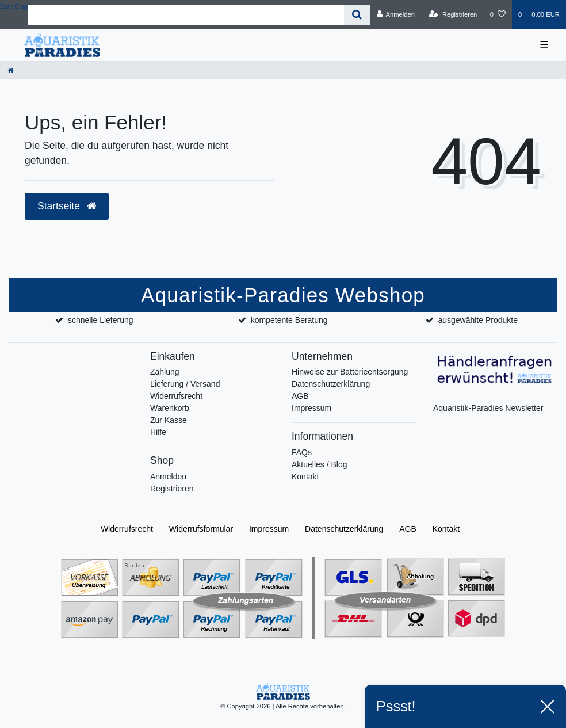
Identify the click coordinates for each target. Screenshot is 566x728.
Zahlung (165, 372)
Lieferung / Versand (185, 384)
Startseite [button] (67, 206)
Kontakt (305, 477)
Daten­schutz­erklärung (344, 529)
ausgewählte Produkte (478, 320)
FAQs (302, 452)
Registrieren (172, 489)
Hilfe (158, 432)
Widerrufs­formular (201, 529)
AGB (300, 396)
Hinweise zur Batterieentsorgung (350, 372)
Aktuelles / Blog (320, 464)
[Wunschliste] (498, 14)
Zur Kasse (169, 420)
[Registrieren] (453, 14)
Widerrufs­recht (127, 529)
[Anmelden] (395, 14)
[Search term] (186, 15)
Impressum (311, 408)
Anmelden (168, 477)
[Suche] (357, 15)
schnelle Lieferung (101, 320)
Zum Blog (14, 6)
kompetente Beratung (289, 320)
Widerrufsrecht (176, 396)
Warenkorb (170, 408)
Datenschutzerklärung (331, 384)
